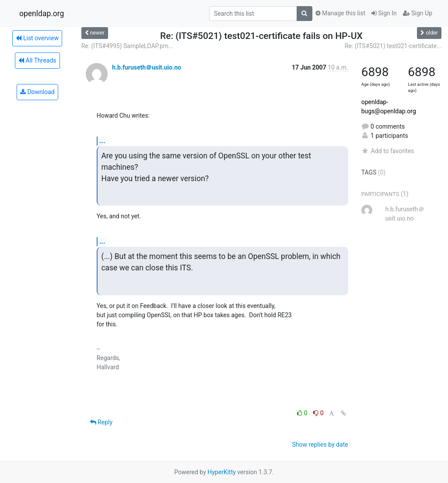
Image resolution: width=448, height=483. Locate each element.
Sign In (384, 13)
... (102, 141)
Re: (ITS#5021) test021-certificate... (393, 46)
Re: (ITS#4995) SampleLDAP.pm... (127, 46)
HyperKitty (222, 472)
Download (37, 92)
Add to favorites (388, 151)
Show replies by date (320, 444)
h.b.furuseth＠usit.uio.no (147, 67)
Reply (101, 422)
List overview (37, 38)
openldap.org (42, 14)
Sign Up (418, 13)
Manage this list (340, 13)
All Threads (37, 60)
